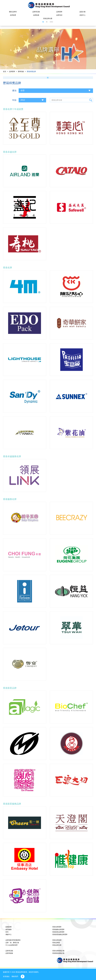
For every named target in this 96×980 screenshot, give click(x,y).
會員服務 (8, 929)
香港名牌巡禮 (57, 940)
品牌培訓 (59, 15)
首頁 (4, 72)
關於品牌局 (13, 12)
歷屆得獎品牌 (31, 72)
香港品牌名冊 (48, 19)
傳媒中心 (8, 934)
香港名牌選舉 (57, 927)
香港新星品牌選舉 (58, 932)
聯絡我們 (15, 976)
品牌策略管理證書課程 (13, 940)
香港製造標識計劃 (58, 953)
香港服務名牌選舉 (58, 929)
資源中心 (82, 15)
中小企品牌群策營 (11, 945)
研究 (7, 932)
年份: (14, 100)
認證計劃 (82, 12)
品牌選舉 (59, 12)
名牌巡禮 (13, 15)
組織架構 (8, 927)
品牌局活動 (36, 12)
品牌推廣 (36, 15)
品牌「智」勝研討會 (12, 943)
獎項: (14, 91)
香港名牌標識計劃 (58, 951)
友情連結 (6, 976)
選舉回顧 (21, 72)
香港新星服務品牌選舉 (60, 934)
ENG (51, 22)
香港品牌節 (56, 943)
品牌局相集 (9, 953)
